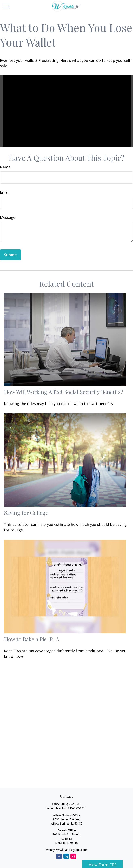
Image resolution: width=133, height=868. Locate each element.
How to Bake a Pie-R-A (32, 639)
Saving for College (26, 513)
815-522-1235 (77, 808)
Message (8, 217)
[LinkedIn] (66, 856)
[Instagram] (73, 856)
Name (5, 167)
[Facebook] (59, 856)
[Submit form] (10, 255)
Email (5, 192)
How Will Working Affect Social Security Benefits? (64, 392)
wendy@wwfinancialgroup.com (67, 850)
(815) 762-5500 (71, 804)
